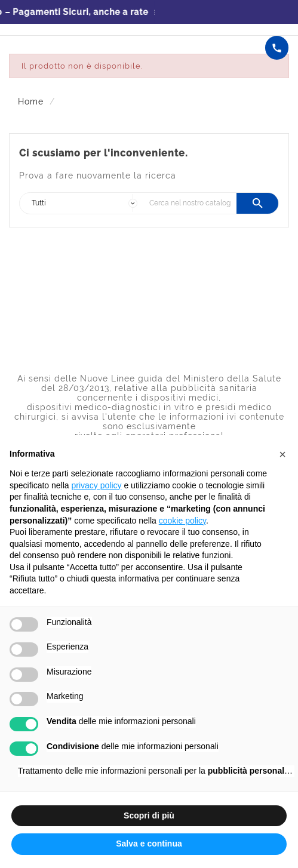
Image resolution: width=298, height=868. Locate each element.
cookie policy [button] (182, 521)
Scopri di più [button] (149, 815)
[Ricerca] (190, 203)
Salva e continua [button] (149, 844)
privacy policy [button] (97, 485)
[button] (282, 454)
